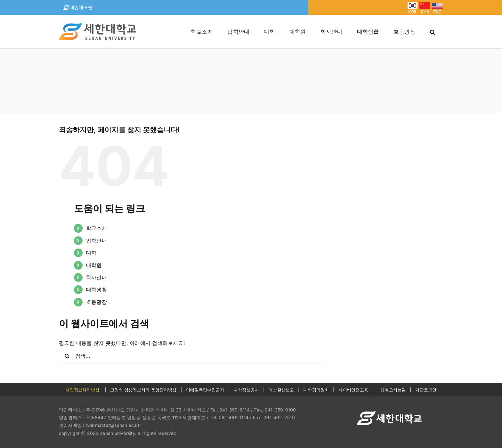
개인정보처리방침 (82, 390)
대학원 (94, 265)
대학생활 (97, 289)
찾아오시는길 (393, 390)
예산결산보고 (281, 390)
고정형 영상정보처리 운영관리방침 (143, 390)
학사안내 (97, 277)
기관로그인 (426, 390)
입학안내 (97, 240)
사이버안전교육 (353, 390)
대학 (91, 253)
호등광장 (97, 302)
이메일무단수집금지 (205, 390)
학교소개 (97, 228)
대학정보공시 (246, 390)
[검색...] (192, 356)
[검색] (67, 356)
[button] (433, 32)
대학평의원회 (316, 390)
